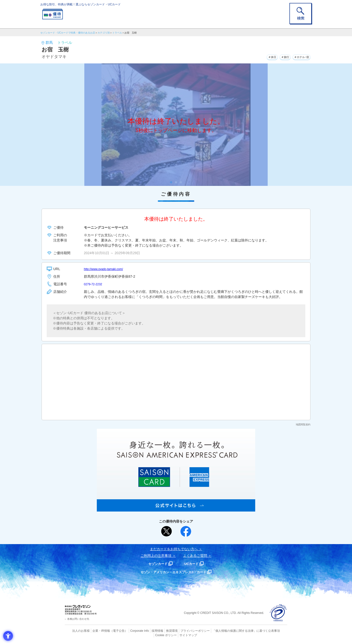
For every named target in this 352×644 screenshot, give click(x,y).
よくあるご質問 (195, 556)
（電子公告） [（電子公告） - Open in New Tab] (112, 631)
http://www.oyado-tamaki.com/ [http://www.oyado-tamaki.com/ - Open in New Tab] (107, 269)
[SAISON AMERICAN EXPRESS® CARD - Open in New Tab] (176, 509)
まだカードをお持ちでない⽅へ (174, 549)
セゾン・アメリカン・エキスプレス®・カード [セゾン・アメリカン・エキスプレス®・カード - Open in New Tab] (174, 572)
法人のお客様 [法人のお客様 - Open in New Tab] (77, 631)
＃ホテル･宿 (299, 56)
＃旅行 (278, 56)
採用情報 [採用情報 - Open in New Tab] (148, 631)
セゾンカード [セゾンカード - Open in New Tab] (156, 564)
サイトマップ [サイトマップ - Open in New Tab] (176, 634)
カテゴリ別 (104, 33)
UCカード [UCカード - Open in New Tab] (193, 564)
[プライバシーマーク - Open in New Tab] (278, 613)
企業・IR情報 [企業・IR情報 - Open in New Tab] (96, 631)
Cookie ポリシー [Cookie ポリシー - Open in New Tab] (273, 631)
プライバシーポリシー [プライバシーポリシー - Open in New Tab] (183, 631)
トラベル (117, 33)
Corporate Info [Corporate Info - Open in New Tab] (131, 631)
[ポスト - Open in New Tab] (166, 531)
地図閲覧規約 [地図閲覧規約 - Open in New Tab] (303, 424)
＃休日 (261, 56)
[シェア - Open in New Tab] (186, 531)
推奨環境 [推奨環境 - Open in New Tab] (161, 631)
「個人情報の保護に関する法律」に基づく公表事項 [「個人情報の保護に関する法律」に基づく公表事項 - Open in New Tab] (230, 631)
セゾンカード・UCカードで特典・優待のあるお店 (68, 33)
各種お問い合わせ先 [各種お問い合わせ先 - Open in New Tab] (78, 619)
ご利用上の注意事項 (156, 556)
